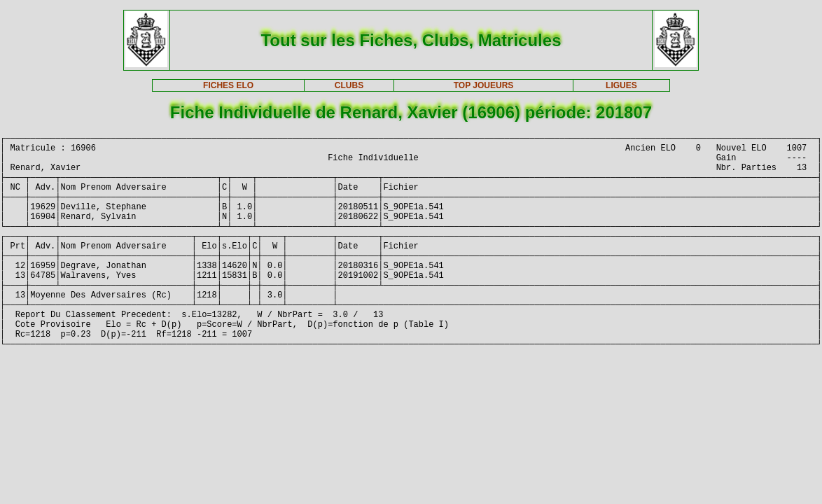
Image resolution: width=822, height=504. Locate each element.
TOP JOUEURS (484, 85)
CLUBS (349, 85)
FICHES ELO (228, 85)
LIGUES (621, 85)
